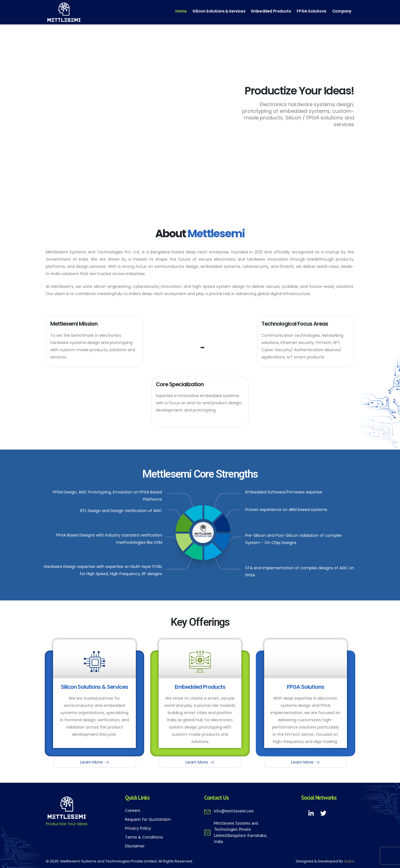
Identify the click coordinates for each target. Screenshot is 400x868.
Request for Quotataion (148, 819)
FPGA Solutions (311, 11)
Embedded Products (271, 11)
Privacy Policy (138, 828)
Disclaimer (135, 846)
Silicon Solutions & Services (219, 11)
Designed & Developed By (325, 861)
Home (181, 11)
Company (342, 11)
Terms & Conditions (144, 837)
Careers (133, 810)
